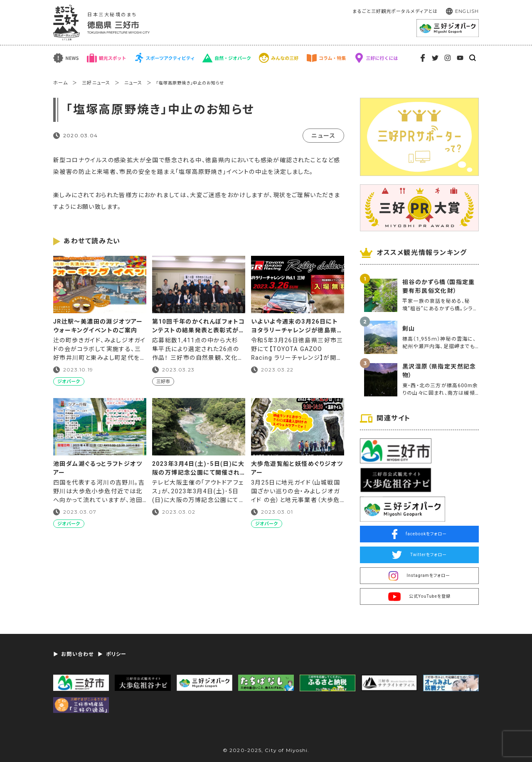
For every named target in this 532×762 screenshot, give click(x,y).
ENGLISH (467, 11)
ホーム (60, 83)
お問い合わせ (77, 654)
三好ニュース (96, 83)
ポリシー (116, 654)
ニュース (133, 83)
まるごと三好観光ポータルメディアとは (395, 11)
